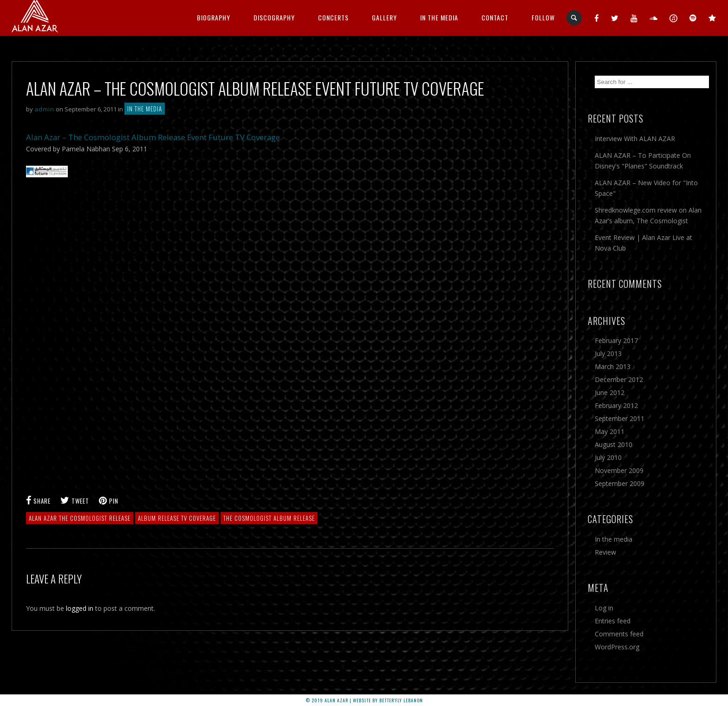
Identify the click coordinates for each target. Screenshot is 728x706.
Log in (604, 608)
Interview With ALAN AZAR (635, 139)
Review (605, 552)
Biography (214, 17)
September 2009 (620, 483)
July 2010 (608, 457)
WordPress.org (617, 647)
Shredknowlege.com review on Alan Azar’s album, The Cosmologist (648, 215)
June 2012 (610, 392)
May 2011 (610, 431)
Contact (495, 17)
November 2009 (619, 470)
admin (44, 109)
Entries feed (613, 621)
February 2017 (616, 340)
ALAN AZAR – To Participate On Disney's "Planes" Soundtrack (643, 161)
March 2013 (613, 366)
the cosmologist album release (269, 518)
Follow (543, 17)
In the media (145, 109)
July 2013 (608, 353)
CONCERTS (333, 17)
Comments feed (619, 634)
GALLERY (384, 17)
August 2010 (614, 444)
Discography (274, 17)
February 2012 (616, 405)
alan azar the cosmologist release (80, 518)
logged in (80, 608)
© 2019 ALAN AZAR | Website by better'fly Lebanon (364, 700)
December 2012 (619, 379)
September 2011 (620, 418)
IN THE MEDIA (439, 17)
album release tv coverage (177, 518)
